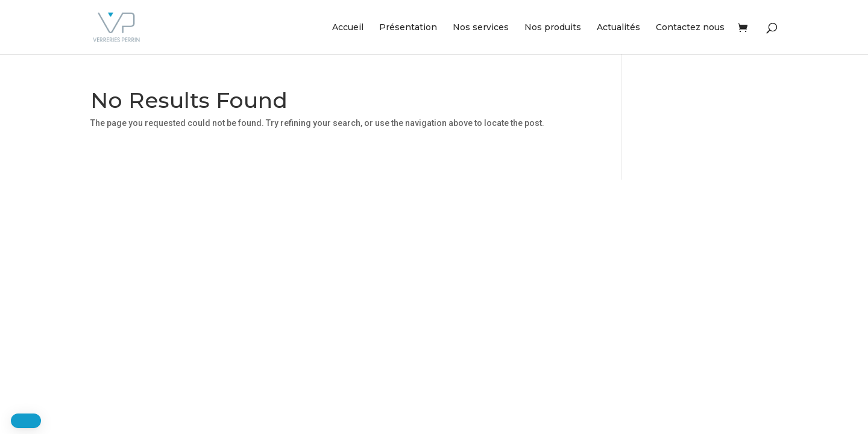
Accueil (348, 28)
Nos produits (553, 28)
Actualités (618, 28)
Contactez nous (690, 28)
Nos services (481, 28)
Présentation (408, 28)
